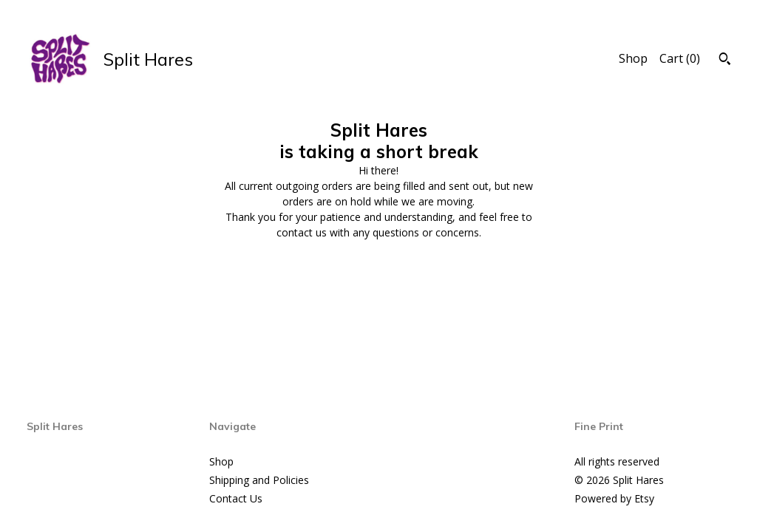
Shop (633, 58)
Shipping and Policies (259, 480)
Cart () (680, 58)
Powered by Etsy (614, 498)
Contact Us (236, 498)
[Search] (725, 61)
